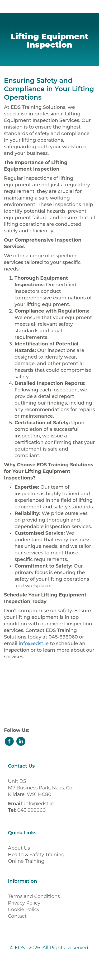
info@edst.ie (34, 644)
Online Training (26, 861)
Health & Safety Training (36, 855)
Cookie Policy (24, 910)
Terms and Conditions (34, 896)
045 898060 (31, 810)
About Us (19, 848)
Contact (17, 916)
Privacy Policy (24, 903)
